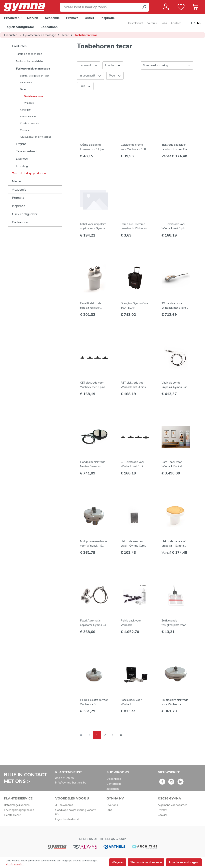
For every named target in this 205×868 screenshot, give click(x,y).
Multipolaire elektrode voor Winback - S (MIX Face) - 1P (93, 544)
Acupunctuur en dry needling (36, 137)
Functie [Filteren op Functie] (113, 65)
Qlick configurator (25, 214)
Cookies (163, 815)
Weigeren (118, 862)
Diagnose (22, 159)
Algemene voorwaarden (173, 805)
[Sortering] (167, 65)
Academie (19, 190)
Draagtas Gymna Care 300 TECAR (134, 306)
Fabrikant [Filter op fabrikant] (88, 65)
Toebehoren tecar (34, 96)
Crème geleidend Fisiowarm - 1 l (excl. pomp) (93, 147)
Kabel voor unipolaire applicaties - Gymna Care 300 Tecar (93, 226)
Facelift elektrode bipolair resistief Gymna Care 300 (91, 306)
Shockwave (26, 83)
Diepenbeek (114, 779)
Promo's (18, 198)
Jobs (164, 23)
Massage (25, 130)
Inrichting (22, 166)
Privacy (162, 810)
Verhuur (152, 23)
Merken (17, 181)
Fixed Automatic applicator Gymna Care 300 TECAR (94, 623)
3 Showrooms (64, 805)
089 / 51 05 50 (64, 778)
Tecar (23, 89)
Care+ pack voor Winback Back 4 (172, 464)
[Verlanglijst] (181, 7)
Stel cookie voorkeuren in (146, 862)
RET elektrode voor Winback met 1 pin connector (173, 226)
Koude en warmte (29, 123)
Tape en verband (26, 151)
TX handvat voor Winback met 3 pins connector (174, 306)
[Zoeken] (144, 7)
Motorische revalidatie (30, 61)
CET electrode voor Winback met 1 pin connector (133, 464)
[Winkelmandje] (195, 7)
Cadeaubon (20, 222)
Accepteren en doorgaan (184, 862)
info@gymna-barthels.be (71, 783)
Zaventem (113, 789)
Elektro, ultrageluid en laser (34, 76)
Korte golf (25, 110)
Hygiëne (21, 144)
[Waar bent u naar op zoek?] (100, 7)
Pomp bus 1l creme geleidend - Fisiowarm (135, 226)
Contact (176, 23)
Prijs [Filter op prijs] (85, 86)
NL (199, 23)
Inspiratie (19, 206)
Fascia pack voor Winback (131, 702)
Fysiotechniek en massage (33, 69)
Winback (29, 103)
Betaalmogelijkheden (17, 805)
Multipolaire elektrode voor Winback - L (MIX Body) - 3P (175, 702)
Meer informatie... (15, 864)
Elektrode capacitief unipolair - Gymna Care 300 (174, 544)
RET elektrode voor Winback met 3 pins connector (133, 385)
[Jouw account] (166, 7)
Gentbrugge (114, 784)
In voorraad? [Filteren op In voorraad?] (90, 76)
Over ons (112, 805)
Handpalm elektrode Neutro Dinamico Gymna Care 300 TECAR (93, 464)
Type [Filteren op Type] (115, 76)
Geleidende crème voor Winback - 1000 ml (134, 147)
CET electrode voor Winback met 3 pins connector (93, 385)
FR (193, 23)
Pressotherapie (28, 116)
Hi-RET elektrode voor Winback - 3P (94, 702)
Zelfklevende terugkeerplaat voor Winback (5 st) (174, 623)
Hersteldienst (135, 23)
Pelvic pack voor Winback (131, 623)
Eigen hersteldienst (67, 819)
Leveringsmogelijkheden (19, 810)
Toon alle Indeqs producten (29, 174)
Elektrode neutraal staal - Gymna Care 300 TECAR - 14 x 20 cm (134, 544)
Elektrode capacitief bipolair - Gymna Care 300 (175, 147)
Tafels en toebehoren (29, 54)
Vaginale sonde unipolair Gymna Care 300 (175, 385)
